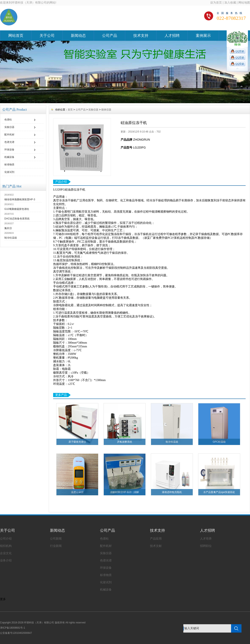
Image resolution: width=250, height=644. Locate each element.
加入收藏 (230, 2)
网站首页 (16, 36)
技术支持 (141, 36)
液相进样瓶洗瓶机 (172, 492)
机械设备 (9, 157)
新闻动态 (78, 36)
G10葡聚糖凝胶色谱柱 (17, 209)
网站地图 (244, 2)
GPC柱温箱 (219, 442)
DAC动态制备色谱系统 (17, 219)
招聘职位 (206, 546)
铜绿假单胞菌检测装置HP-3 (20, 199)
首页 (70, 110)
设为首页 (216, 2)
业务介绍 (6, 560)
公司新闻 (56, 539)
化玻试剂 (9, 172)
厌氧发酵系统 (125, 442)
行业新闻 (56, 546)
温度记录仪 (77, 492)
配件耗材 (9, 135)
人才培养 (206, 539)
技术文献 (156, 546)
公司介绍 (6, 539)
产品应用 (156, 539)
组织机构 (6, 546)
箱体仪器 (106, 110)
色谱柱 (8, 120)
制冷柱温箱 (11, 238)
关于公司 (47, 36)
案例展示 (203, 36)
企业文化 (6, 553)
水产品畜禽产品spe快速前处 (219, 492)
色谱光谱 (9, 142)
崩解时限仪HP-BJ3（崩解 (124, 492)
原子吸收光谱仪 (77, 442)
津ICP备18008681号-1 (12, 628)
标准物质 (9, 165)
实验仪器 (9, 127)
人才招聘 (172, 36)
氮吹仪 (8, 228)
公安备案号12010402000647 (16, 633)
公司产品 (110, 36)
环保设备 (9, 150)
